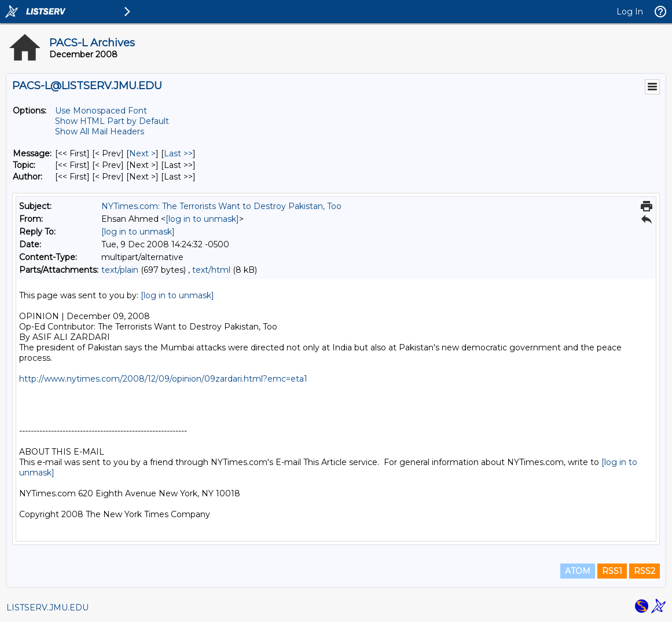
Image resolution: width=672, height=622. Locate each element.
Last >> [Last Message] (178, 153)
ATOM (578, 571)
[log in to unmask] (202, 219)
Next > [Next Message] (142, 153)
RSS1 (612, 571)
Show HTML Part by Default (112, 121)
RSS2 (645, 571)
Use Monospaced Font (101, 111)
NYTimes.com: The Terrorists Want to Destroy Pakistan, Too (221, 206)
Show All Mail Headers (100, 131)
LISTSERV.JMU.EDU (47, 608)
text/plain (120, 270)
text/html (211, 270)
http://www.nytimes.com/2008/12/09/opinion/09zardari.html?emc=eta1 (163, 379)
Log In (630, 12)
